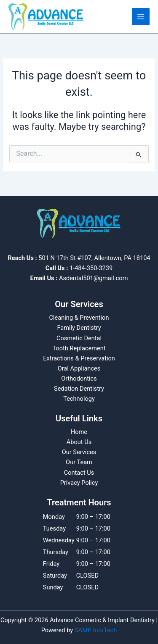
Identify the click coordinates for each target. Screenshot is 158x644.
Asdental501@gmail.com (94, 278)
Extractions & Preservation (79, 358)
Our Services (79, 452)
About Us (79, 442)
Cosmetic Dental (79, 338)
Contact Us (79, 473)
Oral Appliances (79, 368)
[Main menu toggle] (141, 17)
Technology (79, 399)
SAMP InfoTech (96, 630)
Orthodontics (79, 379)
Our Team (79, 462)
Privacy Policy (79, 483)
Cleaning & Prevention (79, 318)
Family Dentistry (79, 328)
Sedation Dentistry (79, 389)
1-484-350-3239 (91, 268)
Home (79, 432)
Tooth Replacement (79, 348)
